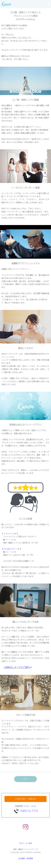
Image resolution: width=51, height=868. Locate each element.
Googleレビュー (12, 549)
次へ (26, 779)
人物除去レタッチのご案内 (17, 667)
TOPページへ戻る (26, 843)
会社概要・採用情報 (26, 858)
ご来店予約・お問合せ (26, 799)
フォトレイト (10, 534)
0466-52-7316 (29, 811)
